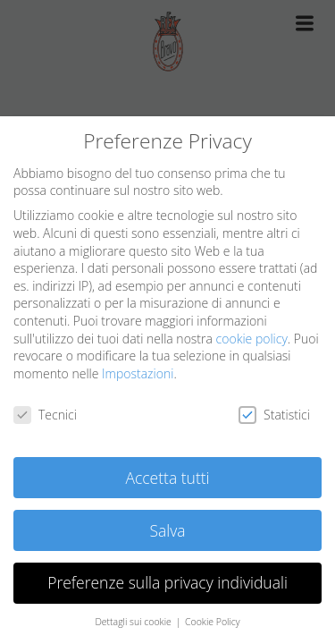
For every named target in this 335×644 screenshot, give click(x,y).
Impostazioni (138, 373)
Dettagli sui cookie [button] (134, 622)
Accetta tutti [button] (167, 478)
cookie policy (252, 339)
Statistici (274, 415)
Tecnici (45, 415)
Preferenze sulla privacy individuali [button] (167, 582)
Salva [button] (167, 530)
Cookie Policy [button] (213, 622)
